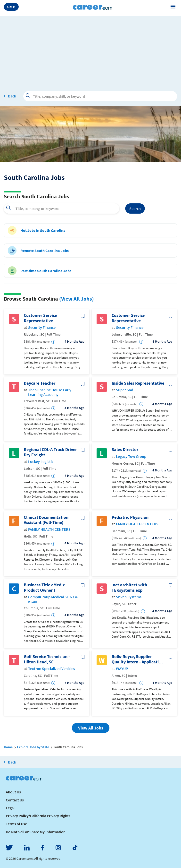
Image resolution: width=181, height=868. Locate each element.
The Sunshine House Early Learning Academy (50, 392)
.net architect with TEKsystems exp (129, 587)
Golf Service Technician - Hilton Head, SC (47, 659)
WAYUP (122, 669)
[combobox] (62, 208)
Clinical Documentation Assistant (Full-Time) (46, 520)
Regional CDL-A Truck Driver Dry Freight (50, 452)
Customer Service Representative (40, 318)
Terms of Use (16, 824)
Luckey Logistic (41, 462)
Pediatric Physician (130, 517)
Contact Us (15, 800)
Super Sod (125, 390)
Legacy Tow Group (131, 456)
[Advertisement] (90, 50)
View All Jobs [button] (91, 728)
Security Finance (42, 327)
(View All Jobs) (77, 299)
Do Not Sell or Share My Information (36, 832)
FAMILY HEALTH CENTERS (49, 529)
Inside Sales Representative (138, 383)
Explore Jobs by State (33, 747)
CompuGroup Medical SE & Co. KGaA (53, 599)
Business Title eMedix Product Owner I (44, 587)
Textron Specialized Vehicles (52, 669)
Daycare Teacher (40, 383)
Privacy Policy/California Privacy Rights (38, 816)
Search (135, 208)
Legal (10, 808)
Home (8, 747)
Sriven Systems (129, 597)
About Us (13, 792)
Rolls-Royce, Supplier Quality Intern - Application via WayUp (138, 659)
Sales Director (125, 450)
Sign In (11, 7)
